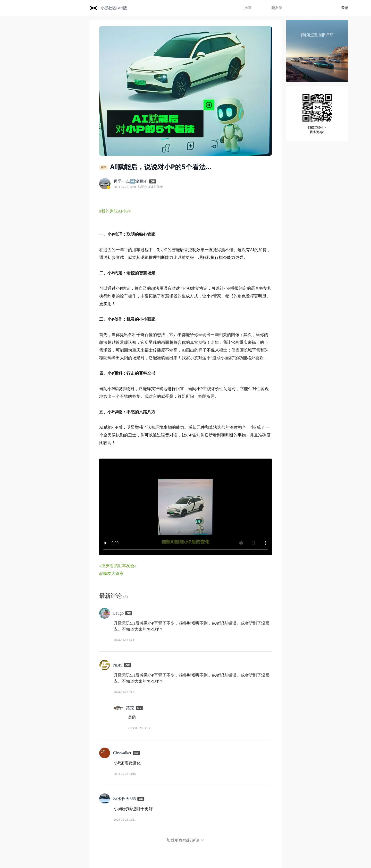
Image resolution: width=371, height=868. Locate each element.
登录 (345, 8)
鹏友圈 (277, 8)
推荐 (248, 8)
